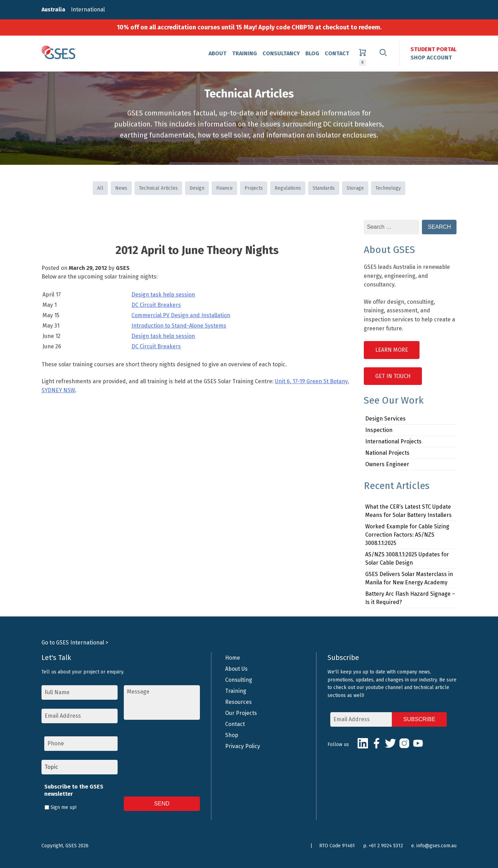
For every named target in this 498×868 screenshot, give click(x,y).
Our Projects (241, 713)
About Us (236, 669)
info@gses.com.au (436, 846)
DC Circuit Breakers (156, 305)
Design (197, 188)
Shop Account (431, 58)
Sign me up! (63, 807)
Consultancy (281, 53)
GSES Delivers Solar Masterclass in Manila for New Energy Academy (409, 578)
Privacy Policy (243, 746)
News (121, 188)
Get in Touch (393, 376)
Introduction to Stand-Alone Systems (179, 326)
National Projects (387, 453)
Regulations (288, 188)
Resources (238, 702)
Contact (337, 53)
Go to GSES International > (75, 643)
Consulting (239, 680)
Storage (355, 188)
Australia (53, 10)
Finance (224, 188)
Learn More (392, 350)
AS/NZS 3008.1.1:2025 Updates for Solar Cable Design (407, 559)
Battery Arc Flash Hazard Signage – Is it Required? (410, 598)
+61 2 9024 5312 (386, 846)
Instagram (404, 743)
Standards (324, 188)
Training (245, 53)
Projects (254, 188)
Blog (312, 53)
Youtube (418, 743)
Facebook (377, 743)
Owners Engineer (387, 464)
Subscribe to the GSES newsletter (74, 790)
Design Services (385, 419)
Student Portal (434, 49)
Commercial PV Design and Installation (181, 315)
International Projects (393, 441)
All (100, 188)
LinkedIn (363, 743)
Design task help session (163, 295)
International (88, 10)
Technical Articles (158, 188)
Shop (232, 735)
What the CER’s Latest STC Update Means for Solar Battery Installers (408, 511)
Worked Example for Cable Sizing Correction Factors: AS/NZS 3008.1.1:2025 (407, 535)
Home (233, 658)
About (218, 53)
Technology (388, 188)
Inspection (379, 430)
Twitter (390, 743)
